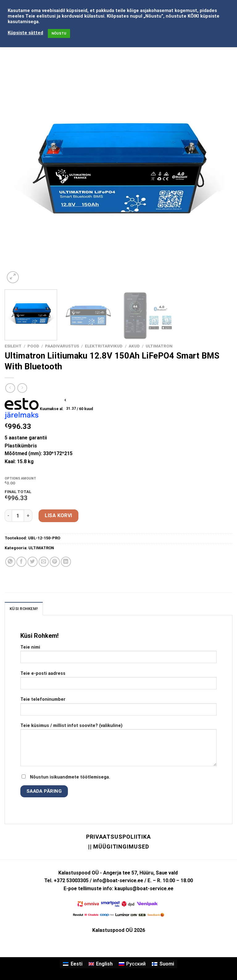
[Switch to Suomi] (163, 964)
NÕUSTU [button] (59, 33)
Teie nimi (118, 656)
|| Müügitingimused (118, 847)
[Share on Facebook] (21, 562)
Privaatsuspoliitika (118, 837)
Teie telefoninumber (118, 708)
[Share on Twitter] (33, 562)
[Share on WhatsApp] (10, 562)
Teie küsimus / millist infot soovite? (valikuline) (118, 747)
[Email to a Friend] (44, 562)
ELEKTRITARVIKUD (104, 346)
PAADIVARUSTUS (62, 346)
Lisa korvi (58, 515)
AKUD (134, 346)
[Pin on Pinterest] (55, 562)
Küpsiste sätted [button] (25, 33)
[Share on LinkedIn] (66, 562)
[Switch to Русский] (132, 964)
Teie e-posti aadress (118, 683)
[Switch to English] (101, 964)
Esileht (13, 346)
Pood (33, 346)
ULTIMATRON (159, 346)
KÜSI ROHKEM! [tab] (24, 609)
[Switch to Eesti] (73, 964)
